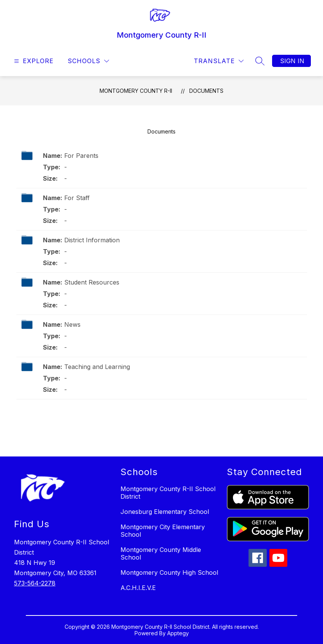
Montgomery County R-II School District (168, 493)
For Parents (81, 156)
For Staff (77, 198)
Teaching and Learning (97, 367)
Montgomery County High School (169, 572)
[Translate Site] (219, 61)
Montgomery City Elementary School (163, 531)
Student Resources (92, 282)
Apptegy (178, 633)
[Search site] (260, 61)
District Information (92, 240)
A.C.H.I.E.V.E (138, 588)
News (72, 324)
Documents (206, 91)
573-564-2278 (35, 583)
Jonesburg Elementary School (165, 512)
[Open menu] (33, 61)
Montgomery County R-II (136, 91)
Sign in (292, 61)
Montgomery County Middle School (161, 553)
